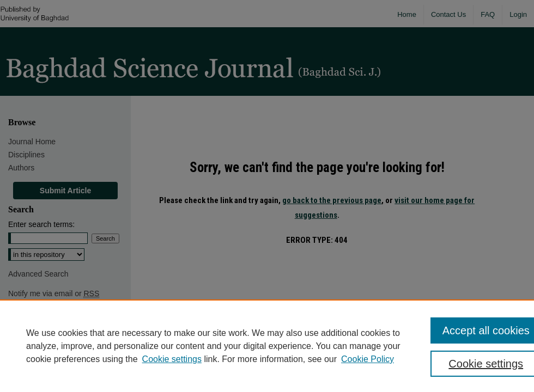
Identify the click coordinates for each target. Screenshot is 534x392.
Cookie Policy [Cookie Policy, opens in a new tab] (368, 359)
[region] (267, 346)
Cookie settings (172, 359)
